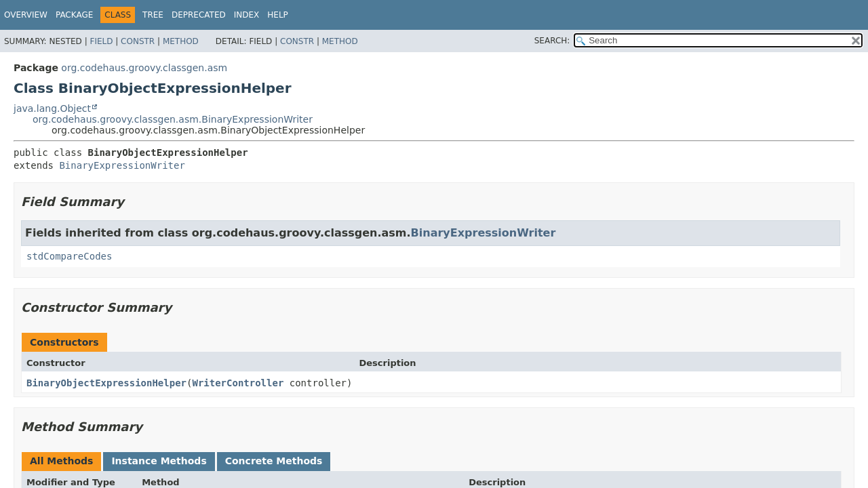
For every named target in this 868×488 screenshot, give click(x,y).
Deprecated (199, 15)
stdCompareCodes (69, 256)
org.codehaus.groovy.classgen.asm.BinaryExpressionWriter (173, 119)
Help (278, 15)
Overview (26, 15)
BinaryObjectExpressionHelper (106, 383)
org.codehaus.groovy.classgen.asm (144, 68)
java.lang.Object (52, 108)
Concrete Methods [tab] (274, 461)
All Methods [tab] (61, 461)
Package (74, 15)
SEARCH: (552, 41)
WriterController (238, 383)
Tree (153, 15)
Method (181, 41)
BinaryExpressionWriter (122, 165)
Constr (138, 41)
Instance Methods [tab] (159, 461)
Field (101, 41)
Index (247, 15)
